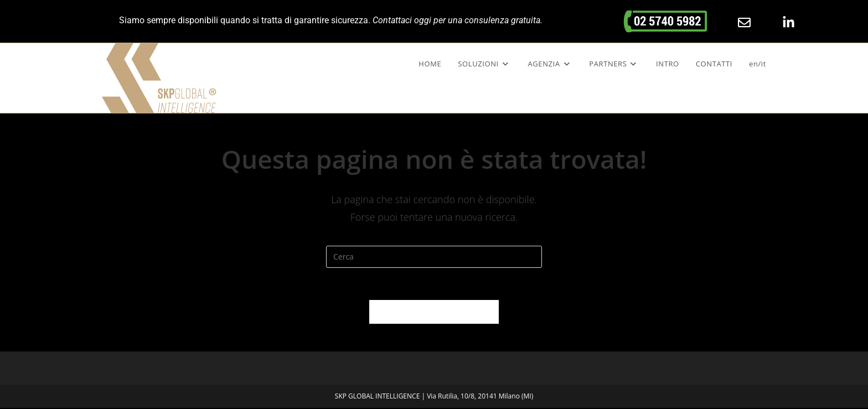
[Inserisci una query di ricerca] (434, 257)
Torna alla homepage (434, 313)
